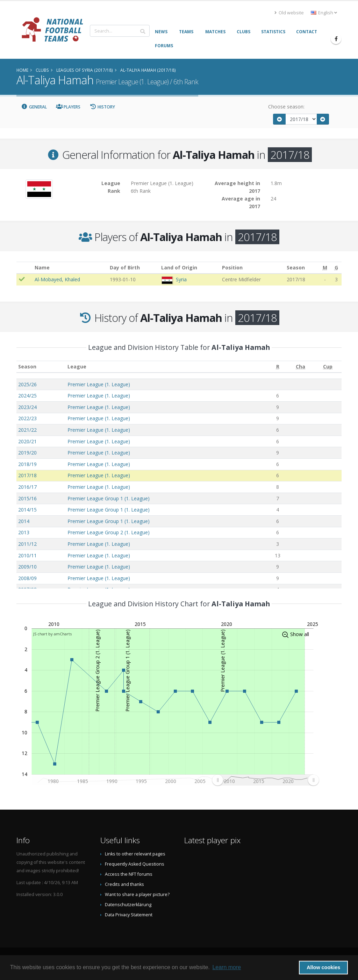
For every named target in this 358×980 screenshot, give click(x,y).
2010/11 (27, 555)
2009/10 (27, 567)
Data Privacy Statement (129, 915)
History (102, 107)
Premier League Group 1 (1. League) (109, 498)
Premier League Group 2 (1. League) (109, 532)
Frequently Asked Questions (135, 864)
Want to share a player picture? (137, 894)
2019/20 (27, 453)
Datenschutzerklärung (128, 905)
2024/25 (27, 396)
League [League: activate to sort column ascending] (77, 366)
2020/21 (27, 441)
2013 (24, 532)
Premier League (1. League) (99, 384)
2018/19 (27, 464)
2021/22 (27, 430)
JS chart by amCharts (52, 634)
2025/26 (27, 384)
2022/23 (27, 418)
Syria (181, 279)
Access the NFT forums (129, 874)
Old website (289, 13)
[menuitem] (265, 780)
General (34, 107)
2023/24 (27, 407)
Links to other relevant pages (135, 854)
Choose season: (286, 107)
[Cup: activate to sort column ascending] (328, 367)
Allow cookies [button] (323, 967)
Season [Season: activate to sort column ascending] (27, 366)
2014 (24, 521)
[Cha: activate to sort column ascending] (300, 367)
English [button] (324, 13)
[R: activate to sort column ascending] (278, 367)
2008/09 (27, 578)
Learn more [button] (227, 967)
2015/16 (27, 498)
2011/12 (27, 544)
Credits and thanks (124, 884)
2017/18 (27, 475)
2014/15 (27, 510)
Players (68, 107)
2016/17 (27, 487)
